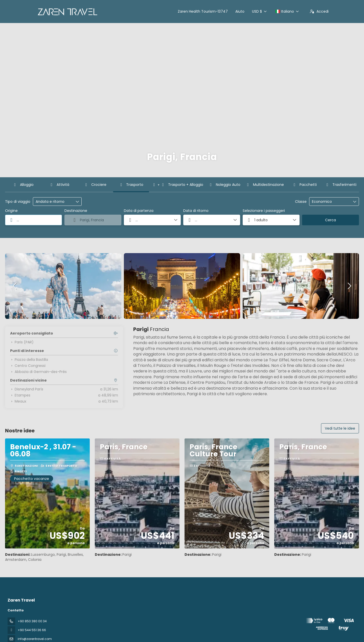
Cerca (331, 220)
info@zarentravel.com (35, 639)
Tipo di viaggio (18, 202)
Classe (301, 202)
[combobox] (33, 220)
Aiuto (240, 11)
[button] (15, 286)
